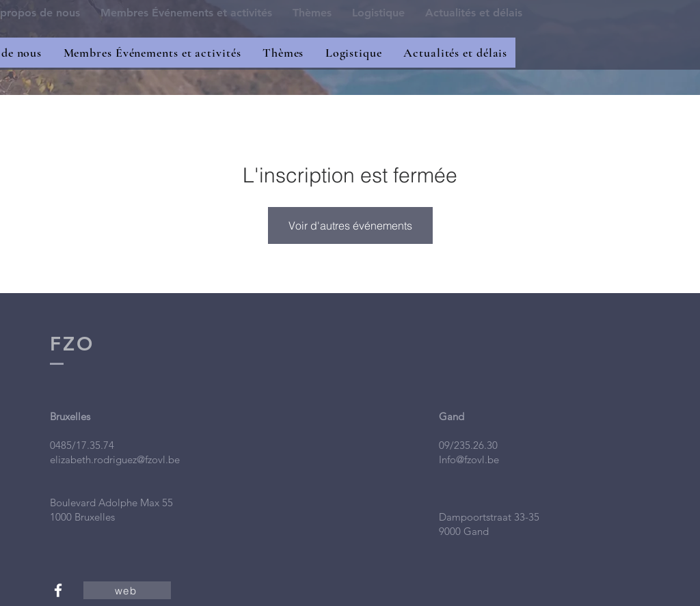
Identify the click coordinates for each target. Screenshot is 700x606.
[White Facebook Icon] (58, 590)
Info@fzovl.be (469, 459)
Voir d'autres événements (350, 225)
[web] (127, 590)
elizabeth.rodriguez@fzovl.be (115, 459)
